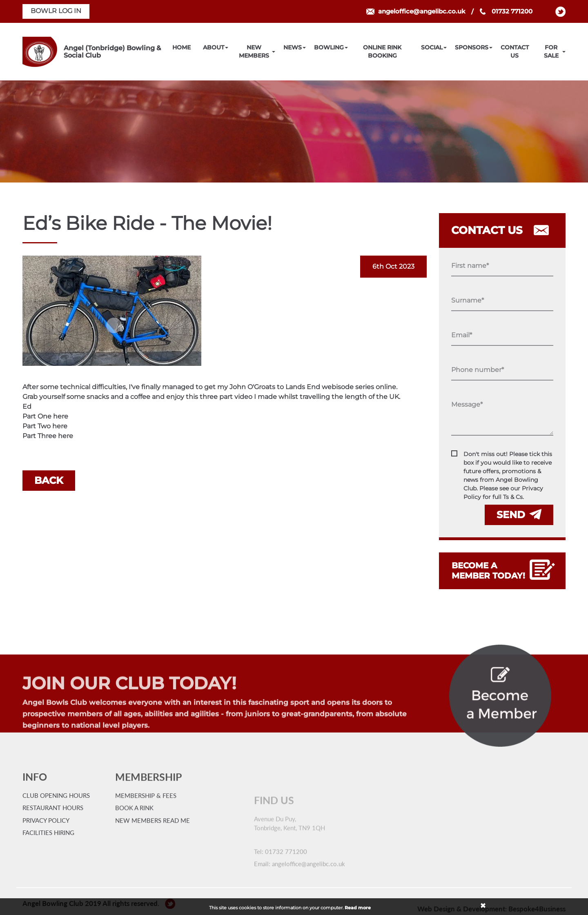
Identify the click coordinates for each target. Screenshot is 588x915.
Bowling (329, 47)
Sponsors (472, 47)
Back (49, 480)
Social (432, 47)
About (214, 47)
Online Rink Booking (382, 51)
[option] (294, 131)
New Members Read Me (153, 854)
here (61, 416)
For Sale (551, 51)
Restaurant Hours (53, 821)
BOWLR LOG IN (56, 11)
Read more (358, 908)
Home (182, 47)
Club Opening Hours (56, 809)
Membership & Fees (146, 829)
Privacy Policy (46, 834)
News (293, 47)
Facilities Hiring (48, 846)
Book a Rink (134, 842)
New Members (254, 51)
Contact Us (515, 51)
